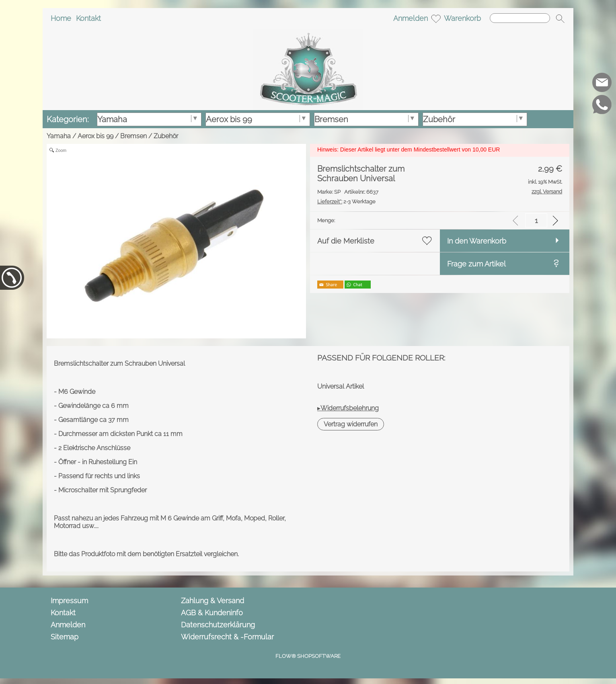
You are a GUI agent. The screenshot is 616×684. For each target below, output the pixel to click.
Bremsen (133, 136)
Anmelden (411, 18)
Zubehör (166, 136)
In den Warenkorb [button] (477, 241)
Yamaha (59, 136)
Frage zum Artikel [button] (476, 264)
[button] (560, 18)
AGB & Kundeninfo (212, 613)
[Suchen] (520, 18)
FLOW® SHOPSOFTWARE (308, 656)
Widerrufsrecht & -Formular (227, 637)
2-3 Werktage (346, 202)
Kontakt (88, 18)
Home (61, 18)
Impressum (69, 601)
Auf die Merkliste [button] (346, 241)
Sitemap (65, 637)
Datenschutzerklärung (218, 625)
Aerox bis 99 (95, 136)
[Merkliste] (436, 18)
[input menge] (536, 220)
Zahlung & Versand (213, 601)
